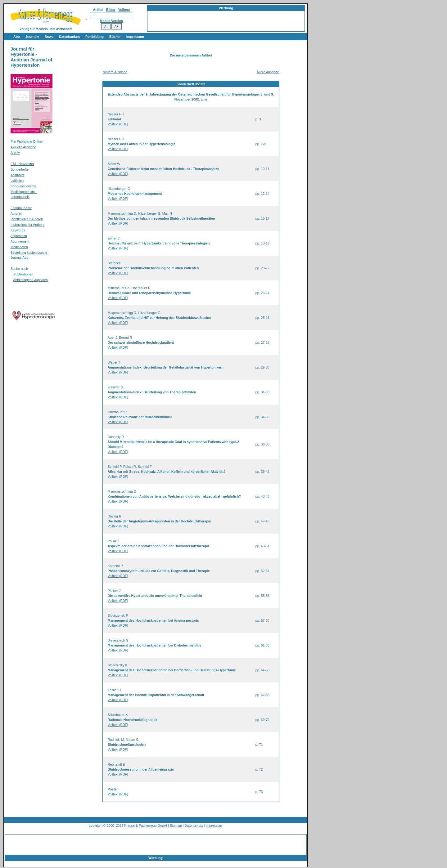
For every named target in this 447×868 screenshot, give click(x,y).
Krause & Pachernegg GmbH (146, 825)
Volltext (124, 10)
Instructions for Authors (27, 225)
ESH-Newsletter (22, 164)
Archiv (15, 153)
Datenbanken (69, 37)
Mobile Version (111, 21)
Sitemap (176, 825)
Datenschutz (194, 825)
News (49, 37)
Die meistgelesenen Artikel (191, 55)
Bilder (111, 10)
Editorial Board (21, 208)
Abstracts (17, 175)
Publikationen (23, 274)
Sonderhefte (20, 169)
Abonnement (20, 241)
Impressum (135, 37)
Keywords (18, 230)
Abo (17, 37)
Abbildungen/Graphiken (30, 280)
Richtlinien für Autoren (27, 219)
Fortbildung (95, 37)
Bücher (115, 37)
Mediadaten (19, 247)
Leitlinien (17, 181)
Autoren (16, 213)
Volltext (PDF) (118, 124)
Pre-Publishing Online (27, 141)
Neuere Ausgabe (115, 72)
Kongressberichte (23, 186)
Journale (32, 37)
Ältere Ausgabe (268, 72)
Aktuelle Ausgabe (23, 147)
